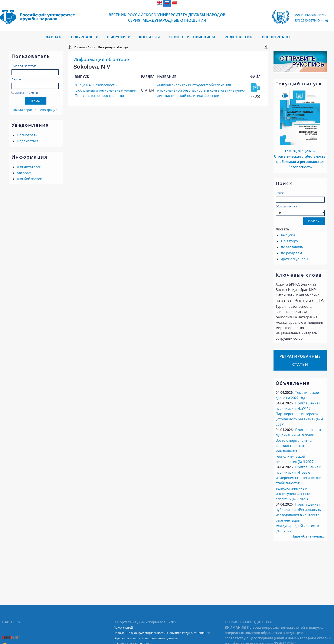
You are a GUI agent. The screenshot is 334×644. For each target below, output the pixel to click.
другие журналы (294, 259)
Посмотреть (27, 135)
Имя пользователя (24, 66)
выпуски (288, 235)
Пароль (17, 79)
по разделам (292, 253)
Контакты (150, 37)
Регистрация (48, 110)
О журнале (82, 37)
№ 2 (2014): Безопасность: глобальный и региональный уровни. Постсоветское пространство (106, 90)
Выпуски (116, 37)
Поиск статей (123, 627)
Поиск (280, 193)
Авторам (24, 173)
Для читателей (29, 167)
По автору (289, 241)
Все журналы (276, 37)
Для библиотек (29, 179)
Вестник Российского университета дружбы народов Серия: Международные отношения (167, 17)
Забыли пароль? (24, 110)
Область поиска (300, 210)
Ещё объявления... (309, 536)
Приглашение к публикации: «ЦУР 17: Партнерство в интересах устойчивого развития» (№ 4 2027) (299, 414)
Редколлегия (239, 37)
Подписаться (28, 141)
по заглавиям (292, 247)
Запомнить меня (26, 93)
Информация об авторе (113, 47)
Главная (53, 37)
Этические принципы (192, 37)
